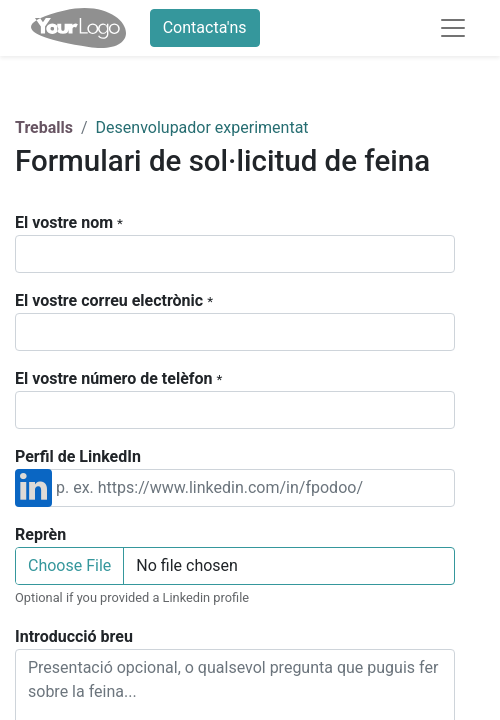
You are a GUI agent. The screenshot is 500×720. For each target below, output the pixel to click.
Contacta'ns (205, 27)
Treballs (44, 127)
